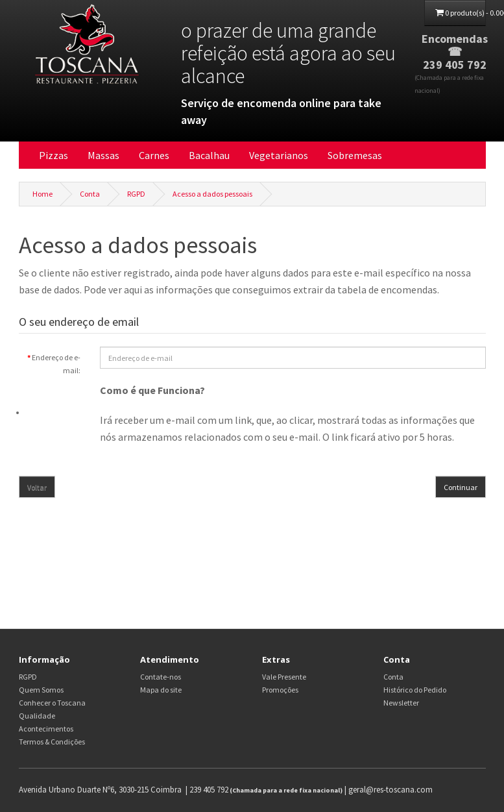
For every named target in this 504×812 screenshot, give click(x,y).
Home (42, 194)
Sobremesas (355, 155)
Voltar (37, 487)
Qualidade (37, 716)
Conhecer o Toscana (52, 703)
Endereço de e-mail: (56, 364)
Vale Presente (284, 677)
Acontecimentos (46, 729)
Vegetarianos (279, 155)
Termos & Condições (52, 742)
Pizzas (54, 155)
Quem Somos (41, 690)
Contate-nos (161, 677)
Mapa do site (161, 690)
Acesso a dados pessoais (212, 194)
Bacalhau (209, 155)
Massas (103, 155)
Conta (90, 194)
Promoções (280, 690)
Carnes (154, 155)
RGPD (136, 194)
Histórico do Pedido (415, 690)
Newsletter (401, 703)
